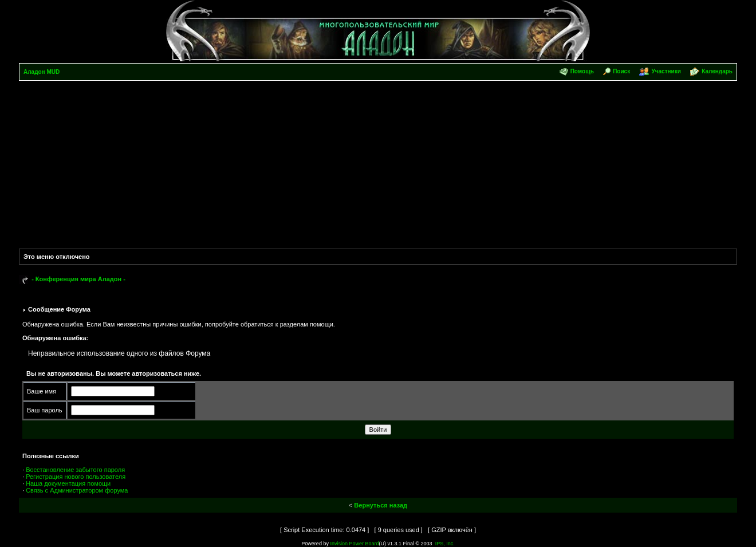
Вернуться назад (381, 505)
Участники (666, 71)
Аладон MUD (42, 72)
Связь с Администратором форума (77, 490)
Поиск (621, 71)
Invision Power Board (354, 544)
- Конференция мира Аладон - (78, 279)
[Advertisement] (378, 167)
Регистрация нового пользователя (76, 477)
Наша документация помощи (68, 483)
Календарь (717, 71)
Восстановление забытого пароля (75, 470)
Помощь (582, 71)
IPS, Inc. (445, 544)
